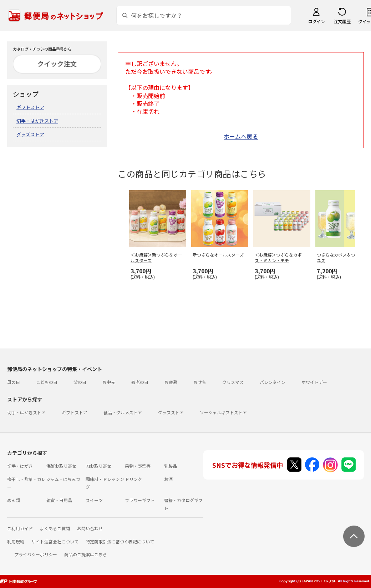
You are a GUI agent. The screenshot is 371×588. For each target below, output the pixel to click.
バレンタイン (273, 382)
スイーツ (94, 500)
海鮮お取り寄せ (61, 466)
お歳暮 (171, 382)
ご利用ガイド (20, 528)
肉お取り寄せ (98, 466)
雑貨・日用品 (59, 500)
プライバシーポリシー (36, 554)
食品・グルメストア (123, 412)
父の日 (80, 382)
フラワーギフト (140, 500)
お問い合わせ (90, 528)
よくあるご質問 (55, 528)
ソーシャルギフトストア (223, 412)
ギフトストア (30, 107)
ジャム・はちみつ (63, 479)
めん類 (14, 500)
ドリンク (133, 479)
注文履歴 (342, 21)
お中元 (109, 382)
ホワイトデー (314, 382)
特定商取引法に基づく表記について (120, 541)
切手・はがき (20, 466)
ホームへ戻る (241, 136)
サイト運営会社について (55, 541)
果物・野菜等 (138, 466)
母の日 (14, 382)
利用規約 (16, 541)
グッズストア (30, 134)
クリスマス (233, 382)
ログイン (316, 21)
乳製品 (171, 466)
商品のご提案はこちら (86, 554)
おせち (200, 382)
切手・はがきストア (37, 121)
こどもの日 (47, 382)
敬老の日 (140, 382)
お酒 (168, 479)
